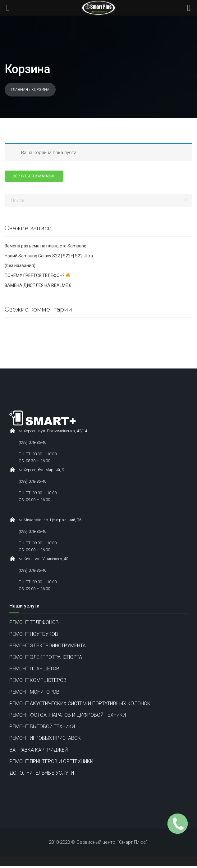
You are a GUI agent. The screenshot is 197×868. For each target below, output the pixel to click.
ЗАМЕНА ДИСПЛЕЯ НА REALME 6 (38, 285)
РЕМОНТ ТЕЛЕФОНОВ (34, 622)
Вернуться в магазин (34, 176)
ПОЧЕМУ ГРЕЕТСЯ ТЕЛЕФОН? (37, 275)
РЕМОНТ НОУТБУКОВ (34, 634)
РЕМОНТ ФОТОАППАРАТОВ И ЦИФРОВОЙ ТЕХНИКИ (68, 715)
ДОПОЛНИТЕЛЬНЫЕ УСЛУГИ (42, 773)
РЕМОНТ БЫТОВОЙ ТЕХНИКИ (42, 727)
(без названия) (20, 265)
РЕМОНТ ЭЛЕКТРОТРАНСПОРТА (46, 657)
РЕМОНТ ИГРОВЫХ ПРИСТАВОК (45, 738)
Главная (19, 90)
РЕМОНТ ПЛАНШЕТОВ (34, 669)
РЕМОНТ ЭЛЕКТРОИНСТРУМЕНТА (48, 646)
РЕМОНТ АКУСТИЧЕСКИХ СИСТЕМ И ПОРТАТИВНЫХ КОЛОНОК (80, 704)
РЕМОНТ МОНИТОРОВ (34, 692)
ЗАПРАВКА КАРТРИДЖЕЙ (39, 750)
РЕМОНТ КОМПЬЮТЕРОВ (38, 680)
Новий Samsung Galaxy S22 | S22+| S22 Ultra (49, 256)
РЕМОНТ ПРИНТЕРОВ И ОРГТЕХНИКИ (51, 761)
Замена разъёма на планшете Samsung (46, 246)
